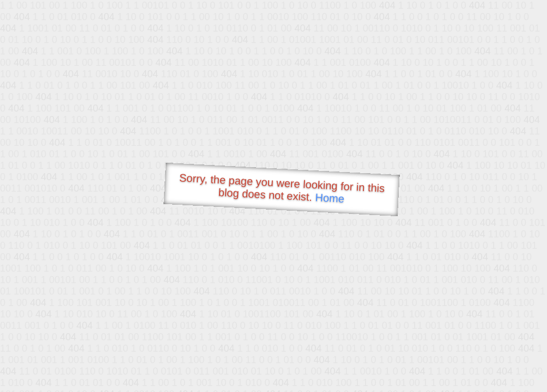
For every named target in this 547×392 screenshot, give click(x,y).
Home (330, 198)
